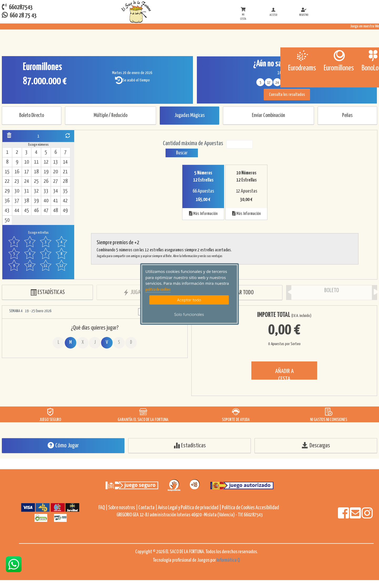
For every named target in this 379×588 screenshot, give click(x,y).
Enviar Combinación (268, 116)
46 (36, 211)
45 (27, 211)
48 (56, 211)
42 (65, 201)
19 (46, 172)
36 (7, 201)
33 (46, 191)
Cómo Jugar (63, 445)
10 (27, 162)
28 (65, 181)
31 (27, 191)
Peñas (347, 116)
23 (17, 181)
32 (36, 191)
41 (56, 201)
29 (7, 191)
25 (36, 181)
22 (7, 181)
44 (17, 211)
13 (56, 162)
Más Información (203, 213)
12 (46, 162)
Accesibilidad (267, 508)
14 (65, 162)
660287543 (17, 7)
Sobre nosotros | (123, 508)
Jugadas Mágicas (190, 116)
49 (65, 211)
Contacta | (148, 508)
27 (56, 181)
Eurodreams (302, 68)
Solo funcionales (189, 314)
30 (17, 191)
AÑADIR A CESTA (284, 374)
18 (36, 172)
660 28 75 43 (19, 15)
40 (46, 201)
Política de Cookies (238, 508)
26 (46, 181)
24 (27, 181)
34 (56, 191)
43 (7, 211)
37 (17, 201)
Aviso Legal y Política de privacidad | (190, 508)
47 (46, 211)
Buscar (182, 153)
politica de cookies (158, 290)
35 (65, 191)
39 (36, 201)
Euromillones (339, 68)
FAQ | (103, 508)
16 (17, 172)
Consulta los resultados (287, 95)
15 (7, 172)
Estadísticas (190, 445)
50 (7, 220)
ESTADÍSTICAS (48, 293)
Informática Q (228, 560)
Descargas (316, 445)
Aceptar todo (189, 300)
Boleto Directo (32, 116)
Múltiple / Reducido (111, 116)
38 (27, 201)
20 (56, 172)
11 (36, 162)
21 (65, 172)
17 (27, 172)
